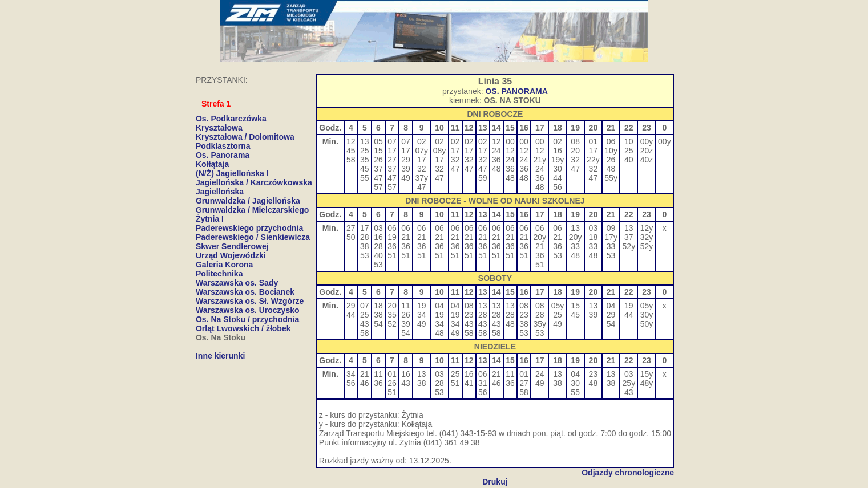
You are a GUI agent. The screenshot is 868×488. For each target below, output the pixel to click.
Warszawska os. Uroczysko (248, 310)
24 (496, 151)
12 (351, 141)
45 (351, 151)
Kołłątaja (212, 164)
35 (365, 160)
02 (422, 141)
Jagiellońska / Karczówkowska (254, 182)
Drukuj (495, 482)
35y (540, 324)
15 (378, 151)
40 (629, 160)
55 (365, 178)
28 (365, 237)
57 (378, 187)
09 (611, 228)
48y (647, 383)
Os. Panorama (223, 155)
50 (351, 237)
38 (365, 246)
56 (558, 187)
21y (540, 160)
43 (365, 324)
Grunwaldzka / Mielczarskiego (252, 210)
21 (406, 237)
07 (392, 141)
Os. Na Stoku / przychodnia (247, 319)
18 (594, 237)
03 (378, 228)
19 (392, 237)
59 (483, 178)
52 (392, 324)
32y (647, 237)
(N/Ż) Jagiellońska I (232, 173)
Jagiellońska (220, 192)
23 (469, 315)
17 (392, 151)
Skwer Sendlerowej (232, 246)
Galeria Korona (224, 265)
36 (496, 160)
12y (647, 228)
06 (611, 141)
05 (378, 141)
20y (540, 237)
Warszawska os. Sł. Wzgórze (250, 301)
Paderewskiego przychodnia (249, 228)
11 (406, 306)
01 (594, 141)
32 (422, 169)
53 (365, 255)
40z (647, 160)
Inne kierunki (220, 356)
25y (629, 383)
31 (483, 383)
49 (406, 178)
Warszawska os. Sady (237, 283)
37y (421, 178)
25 (365, 151)
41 (469, 383)
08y (440, 151)
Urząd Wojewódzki (231, 255)
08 (575, 141)
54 (378, 324)
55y (611, 178)
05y (558, 306)
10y (611, 151)
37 (378, 169)
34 (422, 315)
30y (647, 315)
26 (378, 160)
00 (510, 141)
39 (406, 169)
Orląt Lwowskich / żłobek (243, 328)
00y (647, 141)
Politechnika (219, 274)
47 (378, 178)
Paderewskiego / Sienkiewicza (253, 237)
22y (593, 160)
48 (496, 169)
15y (647, 374)
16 (558, 151)
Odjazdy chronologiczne (628, 473)
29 (406, 160)
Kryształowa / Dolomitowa (245, 137)
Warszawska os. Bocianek (245, 292)
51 (392, 255)
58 (351, 160)
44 (558, 178)
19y (558, 160)
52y (629, 246)
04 (439, 306)
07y (421, 151)
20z (647, 151)
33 (575, 246)
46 (365, 383)
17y (611, 237)
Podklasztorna (223, 146)
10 (629, 141)
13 (365, 141)
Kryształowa (219, 128)
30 (558, 169)
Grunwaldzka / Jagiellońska (248, 201)
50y (647, 324)
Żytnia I (210, 219)
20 (575, 151)
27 (392, 160)
